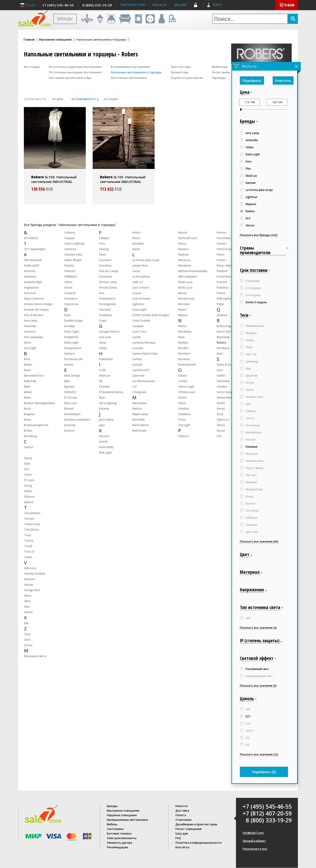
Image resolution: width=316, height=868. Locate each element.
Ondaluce (184, 414)
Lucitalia (138, 348)
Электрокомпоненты (122, 838)
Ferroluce (105, 266)
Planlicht (222, 271)
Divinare (70, 354)
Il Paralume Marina (111, 392)
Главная (29, 40)
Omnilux (184, 409)
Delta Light (71, 343)
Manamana (140, 403)
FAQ (178, 838)
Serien (221, 409)
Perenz (221, 260)
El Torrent (71, 398)
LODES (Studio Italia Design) (151, 315)
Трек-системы (181, 67)
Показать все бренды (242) (259, 235)
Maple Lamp (140, 414)
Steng (28, 486)
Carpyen (69, 238)
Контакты (159, 4)
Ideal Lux (105, 376)
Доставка (182, 811)
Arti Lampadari (33, 337)
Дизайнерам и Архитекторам (196, 824)
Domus (69, 365)
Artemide (30, 326)
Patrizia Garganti (228, 249)
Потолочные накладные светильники (75, 72)
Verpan (29, 585)
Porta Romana (226, 277)
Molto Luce (185, 288)
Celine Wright (73, 260)
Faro (102, 244)
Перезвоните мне (255, 849)
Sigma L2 (223, 420)
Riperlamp (223, 337)
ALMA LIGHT (32, 266)
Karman (104, 436)
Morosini (184, 304)
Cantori (29, 447)
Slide (27, 464)
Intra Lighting (108, 403)
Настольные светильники (129, 78)
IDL (101, 381)
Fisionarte (106, 277)
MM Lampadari (188, 277)
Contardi (70, 293)
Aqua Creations (34, 299)
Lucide (136, 337)
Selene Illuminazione (230, 398)
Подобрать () (264, 772)
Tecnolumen (32, 513)
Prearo (221, 293)
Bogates (29, 414)
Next (181, 337)
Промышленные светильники (127, 820)
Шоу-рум (180, 4)
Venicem (30, 579)
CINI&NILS (71, 277)
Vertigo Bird (32, 590)
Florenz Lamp (108, 282)
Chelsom (70, 271)
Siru (219, 436)
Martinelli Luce (188, 238)
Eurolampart (72, 414)
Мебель (112, 824)
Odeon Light (186, 387)
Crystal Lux (71, 304)
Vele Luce (30, 568)
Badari (28, 365)
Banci (27, 370)
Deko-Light (72, 332)
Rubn (220, 354)
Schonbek (223, 381)
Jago (102, 425)
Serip (220, 414)
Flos (102, 293)
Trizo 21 (30, 552)
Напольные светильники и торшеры (136, 72)
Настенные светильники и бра (70, 78)
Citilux (68, 282)
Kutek (136, 249)
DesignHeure (73, 348)
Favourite (105, 260)
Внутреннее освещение (55, 40)
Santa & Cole (225, 365)
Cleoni (68, 288)
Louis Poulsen (141, 321)
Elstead (69, 409)
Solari (28, 475)
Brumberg (30, 436)
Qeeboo (222, 315)
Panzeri (222, 233)
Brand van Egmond (36, 425)
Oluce (182, 403)
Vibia (27, 601)
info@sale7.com (253, 833)
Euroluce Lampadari (77, 420)
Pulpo (220, 304)
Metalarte (185, 266)
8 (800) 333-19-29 (97, 5)
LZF (135, 387)
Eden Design (72, 376)
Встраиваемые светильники (130, 67)
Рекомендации (117, 847)
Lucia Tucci (139, 332)
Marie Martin (141, 425)
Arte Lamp (31, 321)
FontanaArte (107, 299)
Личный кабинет (254, 841)
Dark (67, 315)
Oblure (183, 376)
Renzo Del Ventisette (230, 332)
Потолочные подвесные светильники (75, 67)
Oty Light (184, 425)
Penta (220, 255)
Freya (103, 321)
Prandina (222, 288)
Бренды (112, 806)
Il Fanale (104, 387)
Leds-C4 (137, 282)
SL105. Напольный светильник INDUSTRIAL (123, 179)
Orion (182, 420)
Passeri (221, 244)
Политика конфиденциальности (198, 843)
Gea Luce (105, 337)
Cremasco (71, 299)
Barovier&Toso (34, 376)
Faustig (104, 249)
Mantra (137, 409)
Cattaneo (70, 249)
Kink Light (105, 453)
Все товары (32, 67)
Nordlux (183, 348)
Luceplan (138, 326)
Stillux (28, 491)
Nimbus (183, 343)
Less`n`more (140, 288)
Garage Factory (109, 332)
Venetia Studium (35, 574)
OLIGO (183, 398)
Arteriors (30, 332)
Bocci (27, 409)
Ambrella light (33, 282)
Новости (182, 806)
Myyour (183, 315)
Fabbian (104, 238)
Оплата (181, 815)
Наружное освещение (122, 815)
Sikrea (221, 425)
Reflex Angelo (226, 326)
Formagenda (107, 304)
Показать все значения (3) (258, 686)
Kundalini (138, 244)
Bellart (28, 392)
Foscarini (105, 310)
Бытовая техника (119, 834)
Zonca (28, 645)
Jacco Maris (106, 420)
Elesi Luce (70, 403)
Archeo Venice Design (38, 304)
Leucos (137, 293)
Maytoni (183, 255)
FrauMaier (106, 315)
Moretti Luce (186, 299)
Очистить (283, 81)
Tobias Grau (32, 524)
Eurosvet (70, 425)
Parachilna (223, 238)
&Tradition (31, 238)
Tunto (28, 557)
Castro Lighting (74, 244)
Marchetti (139, 420)
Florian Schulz (108, 288)
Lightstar (138, 304)
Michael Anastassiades (193, 271)
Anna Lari (30, 293)
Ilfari (102, 398)
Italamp (104, 409)
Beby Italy (30, 381)
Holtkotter (106, 359)
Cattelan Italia (73, 255)
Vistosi (28, 612)
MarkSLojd (139, 431)
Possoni (222, 282)
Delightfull (71, 337)
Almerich (30, 271)
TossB (28, 546)
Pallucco (184, 436)
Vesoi (28, 596)
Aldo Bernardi (33, 260)
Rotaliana (223, 348)
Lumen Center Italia (145, 354)
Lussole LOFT (141, 370)
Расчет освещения (188, 829)
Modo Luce (185, 282)
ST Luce (29, 480)
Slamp (28, 458)
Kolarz (137, 233)
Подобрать (252, 81)
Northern (184, 354)
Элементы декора (119, 843)
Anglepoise (31, 288)
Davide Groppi (73, 321)
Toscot (29, 541)
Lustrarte (138, 376)
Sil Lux (221, 431)
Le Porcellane (141, 277)
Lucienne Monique (144, 343)
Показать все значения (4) (258, 628)
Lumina (137, 359)
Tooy (28, 535)
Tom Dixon (31, 530)
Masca (182, 244)
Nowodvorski (187, 365)
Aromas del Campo (36, 310)
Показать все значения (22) (259, 755)
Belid (27, 387)
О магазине (183, 820)
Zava (27, 634)
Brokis (28, 431)
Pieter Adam (225, 266)
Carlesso (70, 233)
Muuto (182, 310)
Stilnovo (29, 497)
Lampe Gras (140, 266)
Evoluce (69, 431)
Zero (27, 640)
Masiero (183, 249)
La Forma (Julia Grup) (146, 260)
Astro (28, 343)
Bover (28, 420)
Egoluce (69, 387)
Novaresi (184, 359)
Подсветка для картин (187, 78)
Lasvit (136, 271)
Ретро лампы (221, 72)
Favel (102, 255)
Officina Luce (187, 392)
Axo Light (30, 348)
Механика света (35, 656)
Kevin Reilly (106, 447)
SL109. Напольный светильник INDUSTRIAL (54, 179)
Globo (103, 348)
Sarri (220, 370)
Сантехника (115, 829)
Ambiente (30, 277)
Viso (27, 607)
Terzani (29, 519)
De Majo (70, 326)
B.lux (27, 359)
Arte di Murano (34, 315)
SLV (26, 469)
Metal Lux (184, 260)
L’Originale (139, 392)
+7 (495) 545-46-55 (58, 5)
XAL (26, 623)
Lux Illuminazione (144, 381)
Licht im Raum (141, 299)
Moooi (182, 293)
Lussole (137, 365)
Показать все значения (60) (259, 542)
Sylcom (29, 502)
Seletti (221, 403)
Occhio (183, 381)
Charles (69, 266)
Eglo (67, 381)
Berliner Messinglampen (39, 403)
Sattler (221, 376)
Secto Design (225, 392)
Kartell (103, 442)
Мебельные (220, 67)
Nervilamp (185, 332)
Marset (183, 233)
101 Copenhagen (35, 249)
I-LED (102, 370)
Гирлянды (219, 78)
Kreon (136, 238)
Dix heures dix (73, 359)
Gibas (103, 343)
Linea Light (139, 310)
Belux (27, 398)
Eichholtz (70, 392)
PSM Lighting (225, 299)
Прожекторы (180, 72)
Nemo (182, 326)
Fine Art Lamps (109, 271)
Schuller (222, 387)
